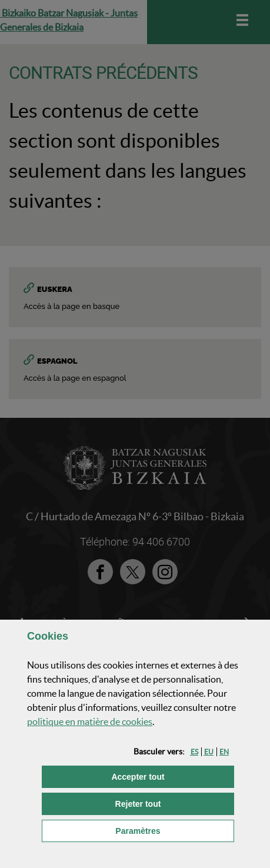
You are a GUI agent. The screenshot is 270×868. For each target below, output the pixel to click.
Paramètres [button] (175, 830)
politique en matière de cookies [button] (90, 721)
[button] (194, 752)
